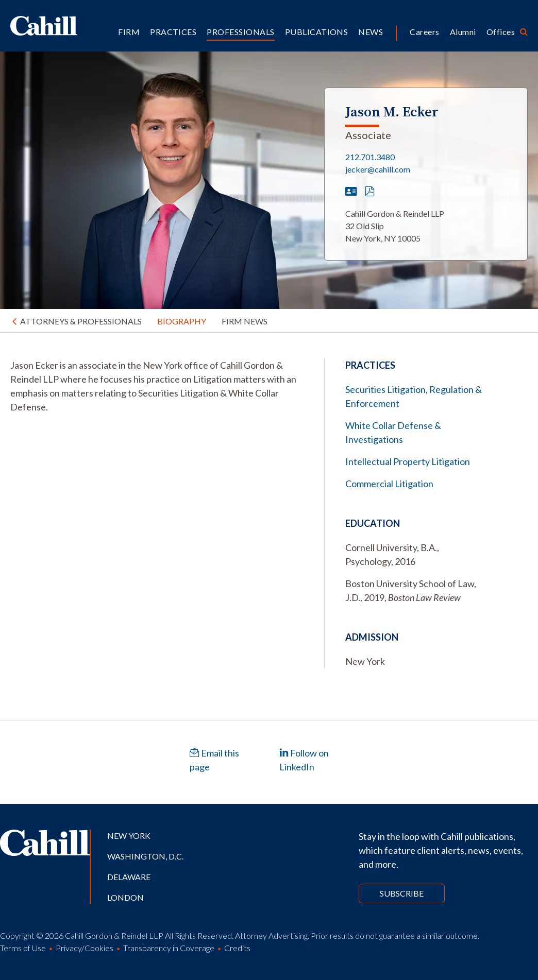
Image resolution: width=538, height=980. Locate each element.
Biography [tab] (182, 321)
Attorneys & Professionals (81, 321)
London (125, 897)
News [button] (371, 32)
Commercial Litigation (389, 484)
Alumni (463, 32)
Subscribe (402, 893)
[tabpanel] (157, 386)
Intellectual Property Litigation (408, 461)
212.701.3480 (370, 157)
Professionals (240, 32)
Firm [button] (129, 32)
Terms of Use (23, 948)
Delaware (129, 877)
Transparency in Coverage (169, 948)
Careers (424, 32)
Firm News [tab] (245, 321)
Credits (237, 948)
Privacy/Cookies (85, 948)
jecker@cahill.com (378, 169)
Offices (501, 32)
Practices (173, 32)
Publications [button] (317, 32)
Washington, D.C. (145, 856)
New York (129, 836)
